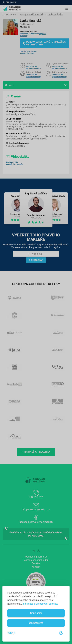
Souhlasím (36, 613)
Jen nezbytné (36, 623)
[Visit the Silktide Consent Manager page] (61, 633)
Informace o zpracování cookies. (40, 604)
